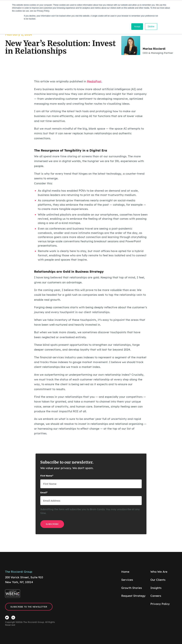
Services (127, 580)
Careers (156, 596)
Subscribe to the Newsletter (29, 607)
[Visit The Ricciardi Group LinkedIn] (13, 618)
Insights (156, 588)
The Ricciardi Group (19, 572)
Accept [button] (137, 27)
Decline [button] (151, 27)
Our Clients (158, 580)
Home (125, 572)
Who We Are (159, 572)
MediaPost (94, 81)
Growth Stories (132, 588)
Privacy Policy (160, 604)
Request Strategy (133, 596)
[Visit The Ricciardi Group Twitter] (7, 618)
